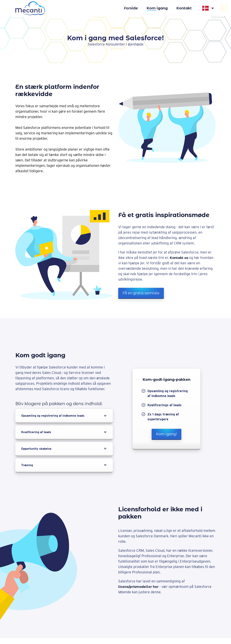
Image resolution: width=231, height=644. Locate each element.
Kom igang (157, 8)
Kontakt (184, 8)
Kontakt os (181, 258)
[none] (208, 8)
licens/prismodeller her (140, 588)
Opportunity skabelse (38, 449)
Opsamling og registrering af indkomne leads (56, 416)
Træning (27, 466)
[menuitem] (208, 8)
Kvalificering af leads (37, 433)
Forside (131, 8)
